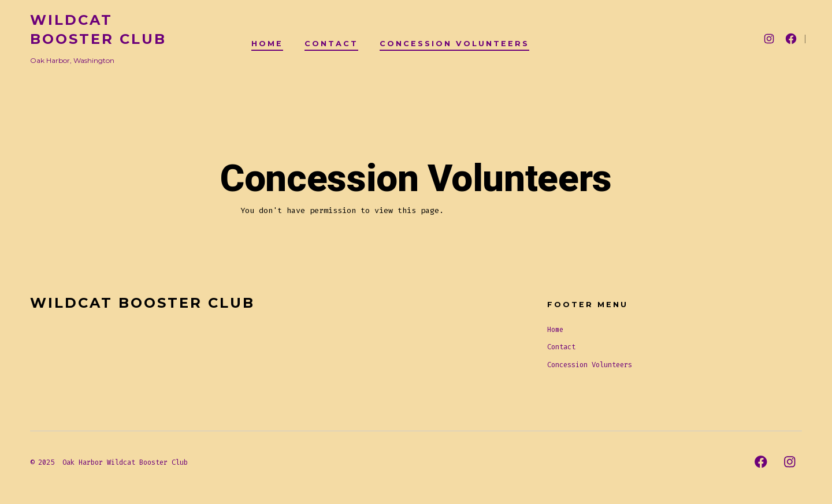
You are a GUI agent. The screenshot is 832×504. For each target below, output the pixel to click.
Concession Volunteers (454, 44)
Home (267, 44)
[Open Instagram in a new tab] (769, 39)
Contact (331, 44)
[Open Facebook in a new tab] (791, 39)
